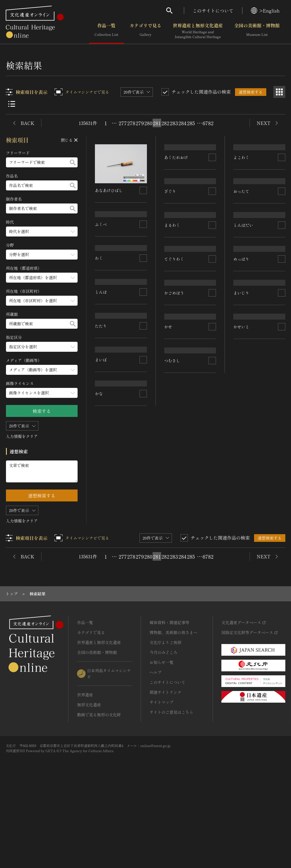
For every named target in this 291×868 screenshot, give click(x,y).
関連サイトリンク (165, 773)
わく (99, 324)
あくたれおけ (176, 190)
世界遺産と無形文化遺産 (198, 31)
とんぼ (101, 391)
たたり (101, 457)
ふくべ (101, 257)
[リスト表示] (12, 104)
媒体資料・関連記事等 (169, 703)
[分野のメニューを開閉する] (42, 255)
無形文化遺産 (89, 785)
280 (148, 123)
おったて (242, 259)
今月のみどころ (163, 733)
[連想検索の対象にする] (143, 190)
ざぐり (170, 258)
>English (265, 11)
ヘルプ (155, 753)
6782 (208, 123)
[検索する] (73, 162)
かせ (168, 526)
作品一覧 (106, 31)
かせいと (242, 526)
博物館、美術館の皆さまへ (173, 713)
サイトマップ (161, 783)
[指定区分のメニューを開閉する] (42, 347)
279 (140, 123)
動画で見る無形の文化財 (99, 795)
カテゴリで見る (145, 31)
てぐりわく (174, 392)
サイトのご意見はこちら (171, 793)
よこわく (242, 192)
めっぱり (242, 393)
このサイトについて (213, 11)
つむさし (172, 593)
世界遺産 (85, 776)
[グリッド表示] (279, 92)
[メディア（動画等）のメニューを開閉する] (42, 370)
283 (174, 123)
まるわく (172, 325)
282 (165, 123)
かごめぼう (174, 459)
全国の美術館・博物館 (257, 31)
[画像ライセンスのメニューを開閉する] (42, 393)
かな (99, 591)
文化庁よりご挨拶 (165, 723)
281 (157, 123)
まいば (101, 524)
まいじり (242, 460)
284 (182, 123)
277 (123, 123)
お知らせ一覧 (161, 743)
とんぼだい (244, 326)
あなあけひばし (109, 190)
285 (191, 123)
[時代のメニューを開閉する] (42, 232)
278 (131, 123)
